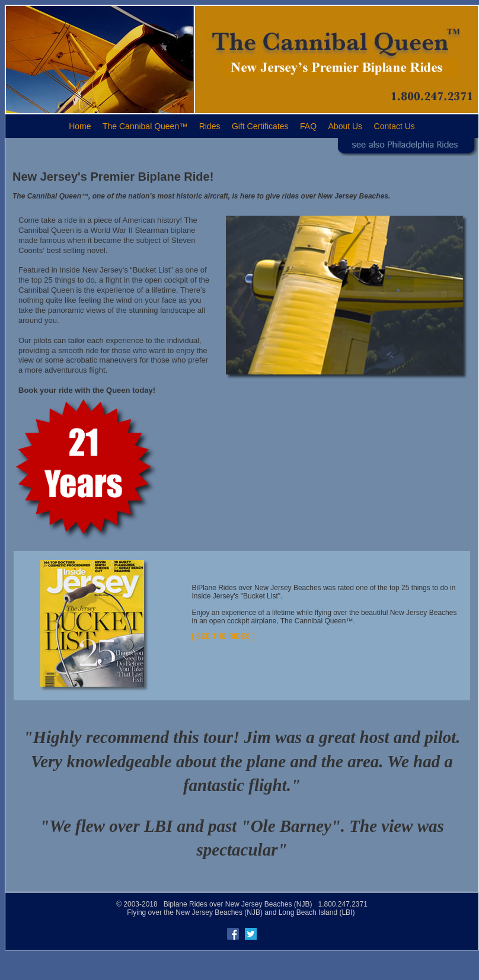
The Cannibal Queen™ (145, 126)
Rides (210, 126)
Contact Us (395, 126)
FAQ (308, 126)
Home (80, 126)
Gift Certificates (260, 126)
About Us (346, 126)
